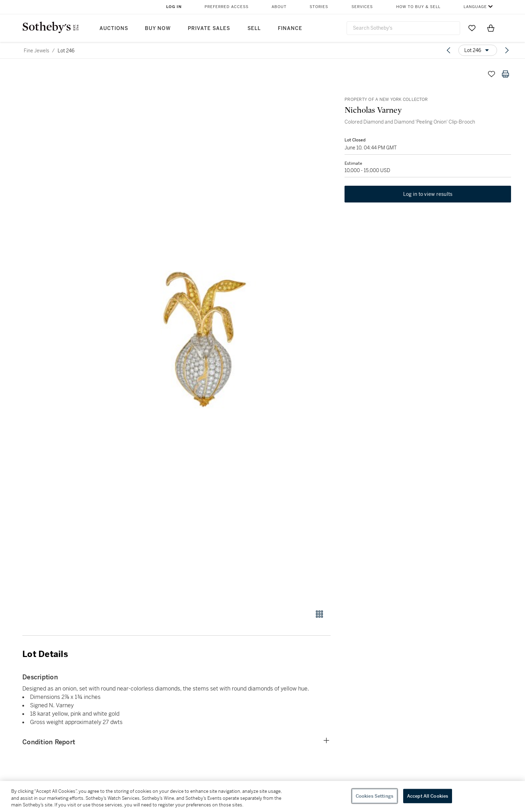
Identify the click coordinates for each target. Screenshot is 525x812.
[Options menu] (478, 50)
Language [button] (475, 7)
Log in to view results (428, 194)
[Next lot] (507, 50)
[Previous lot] (449, 50)
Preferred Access (227, 7)
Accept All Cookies (428, 796)
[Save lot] (491, 74)
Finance (290, 28)
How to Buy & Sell (418, 7)
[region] (262, 796)
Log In (174, 7)
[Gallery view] (319, 614)
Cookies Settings (375, 796)
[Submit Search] (452, 28)
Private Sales (209, 28)
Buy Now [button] (158, 28)
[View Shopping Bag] (491, 28)
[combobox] (403, 28)
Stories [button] (319, 7)
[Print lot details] (505, 74)
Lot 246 (66, 51)
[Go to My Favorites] (472, 28)
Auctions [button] (114, 28)
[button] (203, 334)
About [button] (279, 7)
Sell (254, 28)
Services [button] (362, 7)
